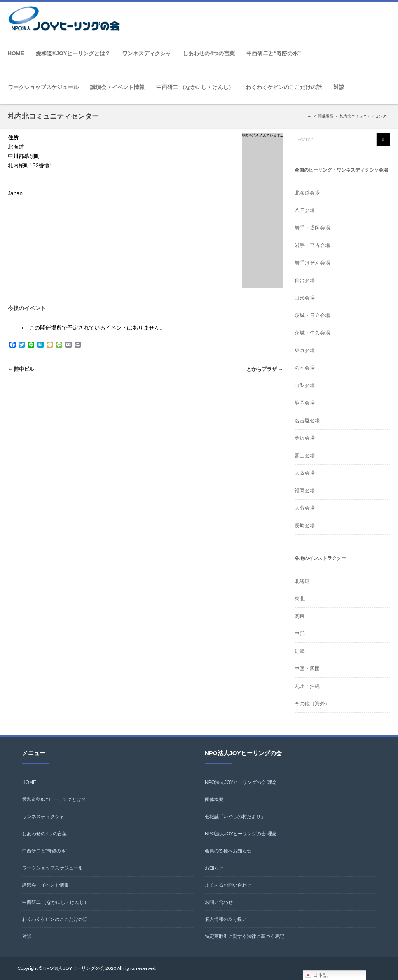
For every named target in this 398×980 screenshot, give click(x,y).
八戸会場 (305, 210)
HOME (16, 53)
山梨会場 (305, 385)
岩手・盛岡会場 (312, 228)
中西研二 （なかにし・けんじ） (195, 87)
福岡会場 (305, 490)
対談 (339, 87)
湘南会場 (305, 368)
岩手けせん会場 (312, 263)
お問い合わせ (219, 902)
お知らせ (214, 868)
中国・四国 (307, 669)
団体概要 (214, 799)
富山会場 (305, 455)
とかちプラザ (265, 369)
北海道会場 (307, 193)
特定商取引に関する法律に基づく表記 (244, 936)
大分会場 (305, 508)
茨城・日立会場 (312, 315)
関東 (300, 616)
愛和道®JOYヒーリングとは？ (73, 53)
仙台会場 (305, 280)
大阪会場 (305, 473)
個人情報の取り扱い (226, 919)
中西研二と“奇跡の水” (274, 53)
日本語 (317, 975)
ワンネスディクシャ (147, 53)
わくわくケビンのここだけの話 (284, 87)
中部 (300, 634)
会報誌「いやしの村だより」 (235, 817)
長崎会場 (305, 525)
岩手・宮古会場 (312, 245)
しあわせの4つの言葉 (209, 53)
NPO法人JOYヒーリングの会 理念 (241, 782)
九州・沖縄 (307, 686)
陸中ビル (21, 369)
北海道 (302, 581)
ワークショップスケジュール (43, 87)
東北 (300, 599)
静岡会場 (305, 403)
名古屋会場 (307, 420)
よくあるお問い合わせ (228, 885)
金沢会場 (305, 438)
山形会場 (305, 298)
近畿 (300, 651)
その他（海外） (312, 704)
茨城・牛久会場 (312, 333)
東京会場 (305, 350)
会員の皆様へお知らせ (228, 851)
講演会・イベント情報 (117, 87)
